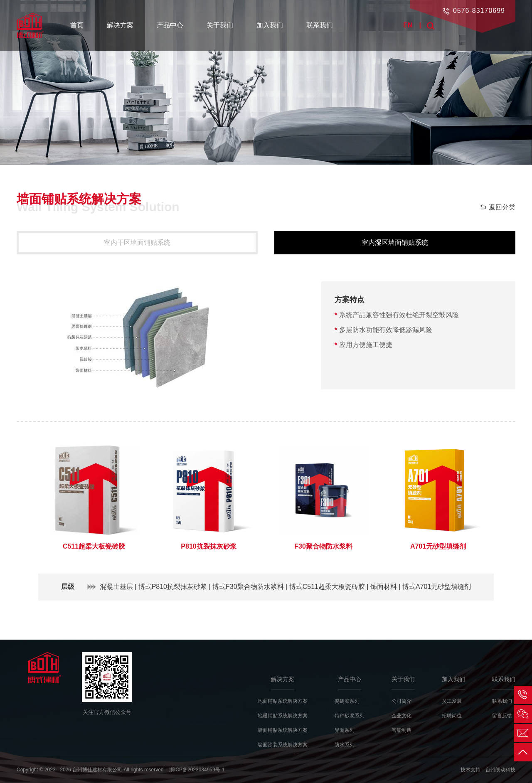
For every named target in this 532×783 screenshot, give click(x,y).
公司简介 (401, 701)
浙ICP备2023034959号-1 (197, 770)
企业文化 (401, 716)
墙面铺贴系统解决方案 (283, 730)
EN (408, 25)
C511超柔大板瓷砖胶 (94, 546)
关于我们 (220, 25)
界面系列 (345, 730)
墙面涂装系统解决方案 (283, 745)
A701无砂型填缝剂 (438, 546)
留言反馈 (502, 716)
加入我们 (270, 25)
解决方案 (120, 25)
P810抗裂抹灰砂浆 (208, 546)
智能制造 (401, 730)
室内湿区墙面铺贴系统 (395, 243)
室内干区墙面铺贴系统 (137, 243)
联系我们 (320, 25)
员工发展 (452, 701)
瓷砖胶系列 (347, 701)
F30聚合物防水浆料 (323, 546)
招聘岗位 (452, 716)
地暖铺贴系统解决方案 (283, 716)
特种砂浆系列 (350, 716)
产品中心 (170, 25)
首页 (77, 25)
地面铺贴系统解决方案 (283, 701)
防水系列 (345, 745)
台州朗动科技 (500, 770)
